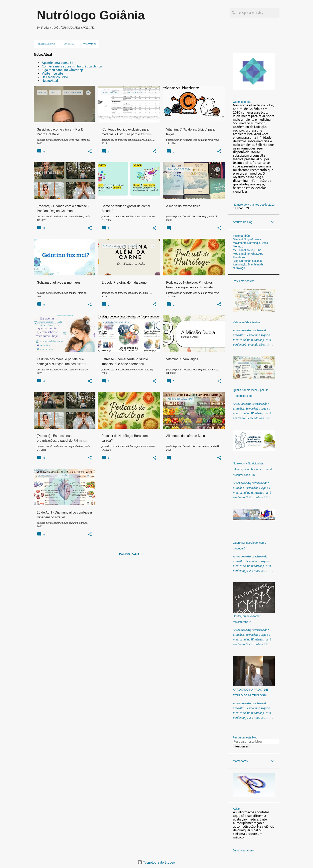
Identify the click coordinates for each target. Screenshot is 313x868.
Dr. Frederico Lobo (55, 77)
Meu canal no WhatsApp (248, 254)
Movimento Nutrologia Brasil (250, 243)
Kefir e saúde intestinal (247, 322)
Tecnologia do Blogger (157, 862)
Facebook (239, 257)
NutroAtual (50, 81)
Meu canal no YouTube (247, 250)
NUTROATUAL (88, 44)
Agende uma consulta (57, 63)
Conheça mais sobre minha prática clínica (72, 66)
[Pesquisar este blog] (259, 13)
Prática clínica (45, 44)
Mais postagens (129, 554)
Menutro (238, 246)
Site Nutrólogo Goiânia (247, 239)
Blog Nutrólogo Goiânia (247, 261)
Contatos (68, 44)
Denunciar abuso (244, 850)
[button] (90, 152)
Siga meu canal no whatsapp (62, 70)
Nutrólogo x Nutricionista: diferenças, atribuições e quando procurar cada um (253, 469)
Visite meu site (52, 73)
